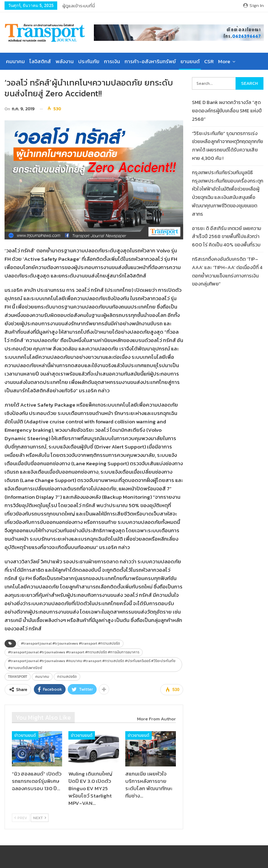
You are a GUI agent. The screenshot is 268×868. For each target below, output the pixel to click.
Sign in (254, 5)
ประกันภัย (89, 61)
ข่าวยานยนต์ (25, 735)
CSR (209, 61)
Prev (21, 818)
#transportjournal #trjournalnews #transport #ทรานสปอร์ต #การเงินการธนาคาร (74, 652)
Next (40, 818)
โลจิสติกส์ (40, 61)
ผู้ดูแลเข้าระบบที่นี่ (79, 6)
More (224, 61)
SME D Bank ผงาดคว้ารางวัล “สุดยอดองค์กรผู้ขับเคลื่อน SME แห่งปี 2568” (227, 111)
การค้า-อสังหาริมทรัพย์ (150, 61)
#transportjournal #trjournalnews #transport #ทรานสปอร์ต (70, 643)
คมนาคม (15, 61)
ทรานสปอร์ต (67, 677)
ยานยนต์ (190, 61)
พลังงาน (65, 61)
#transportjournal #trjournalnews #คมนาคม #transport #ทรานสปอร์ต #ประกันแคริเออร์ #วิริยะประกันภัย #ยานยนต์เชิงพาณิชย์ (92, 664)
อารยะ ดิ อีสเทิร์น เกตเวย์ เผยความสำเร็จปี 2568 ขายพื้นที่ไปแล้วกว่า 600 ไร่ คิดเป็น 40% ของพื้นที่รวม (226, 237)
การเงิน (112, 61)
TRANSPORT (18, 677)
